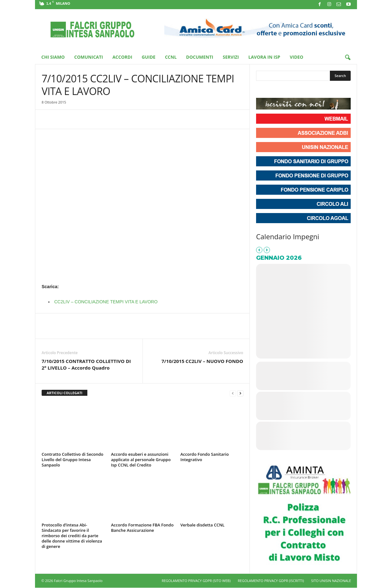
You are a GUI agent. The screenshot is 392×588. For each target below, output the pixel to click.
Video (297, 57)
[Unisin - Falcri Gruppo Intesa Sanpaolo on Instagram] (273, 90)
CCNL (171, 57)
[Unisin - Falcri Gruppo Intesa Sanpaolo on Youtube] (284, 90)
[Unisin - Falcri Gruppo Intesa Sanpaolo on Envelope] (307, 90)
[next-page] (240, 393)
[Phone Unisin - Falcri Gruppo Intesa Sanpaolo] (296, 90)
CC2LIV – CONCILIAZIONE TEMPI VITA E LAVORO (106, 302)
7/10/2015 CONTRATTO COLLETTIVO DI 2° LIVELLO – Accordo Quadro (86, 364)
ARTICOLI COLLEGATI (64, 393)
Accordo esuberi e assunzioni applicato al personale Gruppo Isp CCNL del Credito (141, 460)
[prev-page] (233, 393)
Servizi (231, 57)
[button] (348, 58)
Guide (149, 57)
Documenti (200, 57)
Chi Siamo (53, 57)
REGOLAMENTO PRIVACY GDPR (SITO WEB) (196, 581)
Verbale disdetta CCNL (202, 525)
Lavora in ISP (264, 57)
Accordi (122, 57)
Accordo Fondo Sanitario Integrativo (205, 457)
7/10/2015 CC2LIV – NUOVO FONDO (202, 361)
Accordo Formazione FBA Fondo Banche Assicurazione (142, 528)
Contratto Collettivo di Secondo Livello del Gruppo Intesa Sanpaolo (73, 460)
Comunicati (88, 57)
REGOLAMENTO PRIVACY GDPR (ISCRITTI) (271, 581)
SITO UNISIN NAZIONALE (331, 581)
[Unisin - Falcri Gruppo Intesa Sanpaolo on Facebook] (262, 90)
